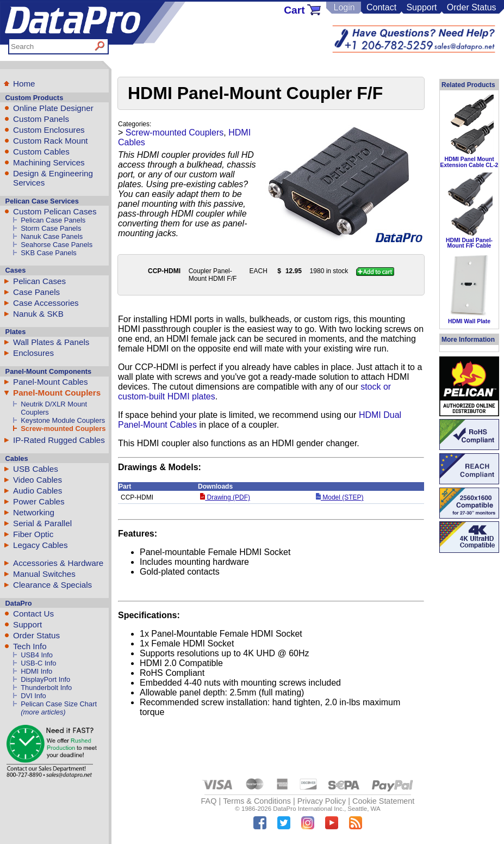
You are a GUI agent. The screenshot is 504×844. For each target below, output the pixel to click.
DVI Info (33, 696)
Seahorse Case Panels (57, 245)
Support (421, 7)
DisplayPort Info (45, 679)
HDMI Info (36, 671)
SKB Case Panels (49, 253)
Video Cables (38, 480)
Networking (34, 512)
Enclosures (33, 353)
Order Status (472, 7)
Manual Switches (44, 574)
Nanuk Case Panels (52, 236)
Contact (381, 7)
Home (24, 84)
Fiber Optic (33, 534)
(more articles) (43, 712)
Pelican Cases (39, 281)
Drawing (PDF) (225, 497)
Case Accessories (46, 303)
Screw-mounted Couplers (63, 429)
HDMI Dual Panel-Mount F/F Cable (469, 243)
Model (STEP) (340, 497)
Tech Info (30, 646)
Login (344, 7)
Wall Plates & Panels (51, 342)
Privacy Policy (322, 801)
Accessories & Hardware (58, 563)
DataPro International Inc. (309, 809)
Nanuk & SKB (38, 314)
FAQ (209, 801)
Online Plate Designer (53, 108)
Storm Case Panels (51, 228)
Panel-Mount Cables (51, 382)
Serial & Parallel (42, 523)
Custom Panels (41, 119)
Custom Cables (41, 152)
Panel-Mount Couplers (57, 393)
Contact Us (33, 614)
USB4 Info (37, 655)
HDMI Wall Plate (469, 321)
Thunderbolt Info (46, 688)
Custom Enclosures (49, 130)
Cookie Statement (383, 801)
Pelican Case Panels (53, 220)
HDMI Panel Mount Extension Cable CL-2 (469, 162)
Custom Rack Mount (51, 141)
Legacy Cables (40, 545)
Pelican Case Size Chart (59, 704)
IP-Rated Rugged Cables (59, 440)
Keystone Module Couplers (63, 420)
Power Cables (39, 501)
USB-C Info (38, 663)
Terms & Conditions (257, 801)
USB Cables (36, 469)
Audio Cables (38, 491)
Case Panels (36, 292)
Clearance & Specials (52, 585)
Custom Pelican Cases (55, 211)
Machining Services (49, 162)
